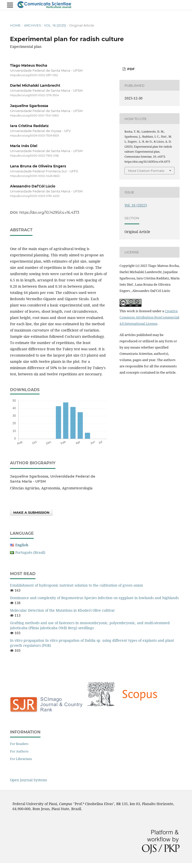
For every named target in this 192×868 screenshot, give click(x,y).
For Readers (19, 744)
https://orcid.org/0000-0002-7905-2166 (34, 156)
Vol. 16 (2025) (55, 25)
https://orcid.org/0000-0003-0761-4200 (35, 196)
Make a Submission (31, 512)
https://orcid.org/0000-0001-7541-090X (34, 116)
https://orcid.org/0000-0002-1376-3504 (34, 96)
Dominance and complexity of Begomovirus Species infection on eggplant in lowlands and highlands (94, 598)
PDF (130, 69)
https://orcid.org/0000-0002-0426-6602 (35, 176)
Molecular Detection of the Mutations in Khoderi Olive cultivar (62, 610)
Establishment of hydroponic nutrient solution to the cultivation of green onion (76, 585)
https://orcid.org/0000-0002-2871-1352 (34, 75)
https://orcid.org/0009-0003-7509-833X (35, 136)
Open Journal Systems (28, 780)
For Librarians (21, 759)
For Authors (19, 751)
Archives (32, 25)
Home (15, 25)
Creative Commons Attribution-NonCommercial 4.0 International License (149, 317)
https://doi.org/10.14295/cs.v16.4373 (49, 212)
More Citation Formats (146, 171)
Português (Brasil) (30, 552)
